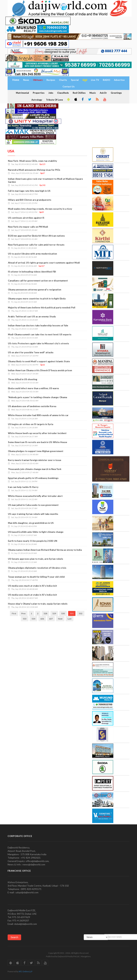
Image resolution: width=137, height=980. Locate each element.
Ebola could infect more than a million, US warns (33, 388)
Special (75, 80)
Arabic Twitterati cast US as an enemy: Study (32, 317)
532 (81, 613)
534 (33, 619)
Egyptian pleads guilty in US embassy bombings (33, 478)
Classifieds (63, 93)
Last (70, 619)
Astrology (37, 100)
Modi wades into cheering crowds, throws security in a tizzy (40, 209)
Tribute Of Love (54, 100)
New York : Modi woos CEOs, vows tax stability (32, 161)
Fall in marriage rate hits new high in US (29, 191)
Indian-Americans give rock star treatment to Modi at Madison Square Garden (45, 180)
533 (25, 619)
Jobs (51, 93)
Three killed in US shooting (23, 379)
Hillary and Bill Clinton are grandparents (30, 200)
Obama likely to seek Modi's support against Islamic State (39, 361)
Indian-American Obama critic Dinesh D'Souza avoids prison (40, 370)
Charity (63, 80)
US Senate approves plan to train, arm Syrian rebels (36, 559)
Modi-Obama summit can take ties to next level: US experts (40, 334)
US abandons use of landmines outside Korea (32, 406)
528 (45, 613)
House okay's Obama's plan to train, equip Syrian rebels (38, 604)
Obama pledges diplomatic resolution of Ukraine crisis (37, 568)
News (26, 80)
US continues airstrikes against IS (26, 218)
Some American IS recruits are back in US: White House (38, 442)
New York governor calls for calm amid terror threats (36, 245)
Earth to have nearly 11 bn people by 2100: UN (33, 541)
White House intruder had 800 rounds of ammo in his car (38, 415)
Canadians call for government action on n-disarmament (38, 281)
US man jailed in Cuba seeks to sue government (33, 505)
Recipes (51, 80)
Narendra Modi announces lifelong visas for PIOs (34, 170)
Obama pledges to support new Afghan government (36, 451)
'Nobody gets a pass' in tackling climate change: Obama (37, 397)
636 (42, 619)
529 (54, 613)
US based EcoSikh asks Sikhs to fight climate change (36, 532)
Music (93, 93)
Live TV (95, 80)
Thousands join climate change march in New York (35, 469)
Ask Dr (103, 93)
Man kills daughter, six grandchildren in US (31, 523)
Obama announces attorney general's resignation (35, 290)
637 (51, 619)
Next (60, 619)
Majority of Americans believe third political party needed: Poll (42, 308)
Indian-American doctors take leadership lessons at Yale (38, 325)
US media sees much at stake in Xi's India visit (32, 586)
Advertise (119, 80)
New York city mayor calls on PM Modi (28, 227)
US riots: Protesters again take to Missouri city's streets (38, 343)
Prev (23, 613)
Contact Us (69, 87)
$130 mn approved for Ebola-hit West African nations (36, 236)
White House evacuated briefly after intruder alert (35, 496)
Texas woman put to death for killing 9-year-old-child (36, 577)
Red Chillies (79, 93)
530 (63, 613)
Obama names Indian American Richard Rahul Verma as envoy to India (45, 550)
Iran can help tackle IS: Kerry (23, 487)
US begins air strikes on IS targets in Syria (31, 424)
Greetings (116, 93)
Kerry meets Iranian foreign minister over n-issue (35, 460)
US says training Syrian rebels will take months (33, 514)
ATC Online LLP (25, 971)
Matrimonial (22, 93)
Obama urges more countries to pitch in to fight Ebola (37, 299)
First (14, 613)
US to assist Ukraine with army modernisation (32, 254)
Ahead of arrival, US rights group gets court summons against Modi (44, 263)
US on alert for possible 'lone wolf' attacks (31, 352)
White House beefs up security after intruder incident (37, 433)
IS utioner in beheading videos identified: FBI (32, 272)
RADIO (106, 80)
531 (72, 613)
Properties (39, 93)
